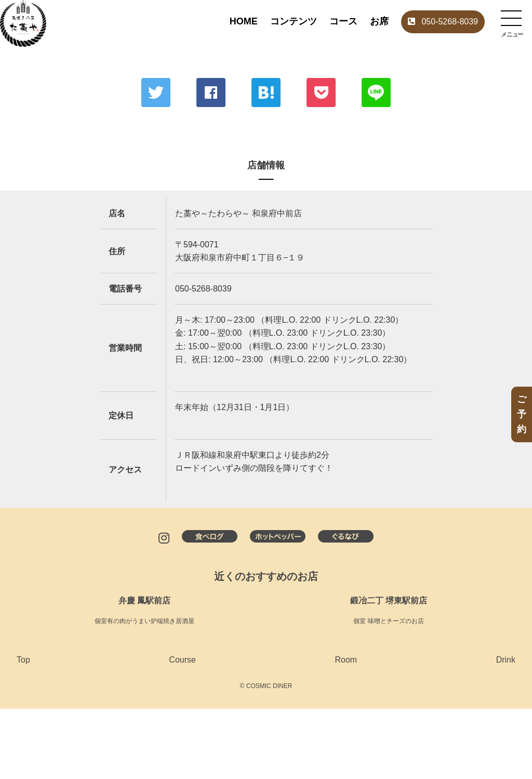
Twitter (156, 93)
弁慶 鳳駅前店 (144, 600)
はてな (266, 93)
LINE (376, 93)
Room (346, 660)
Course (182, 660)
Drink (506, 660)
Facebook (211, 93)
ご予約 (522, 414)
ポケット (321, 93)
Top (23, 660)
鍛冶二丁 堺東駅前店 (389, 600)
